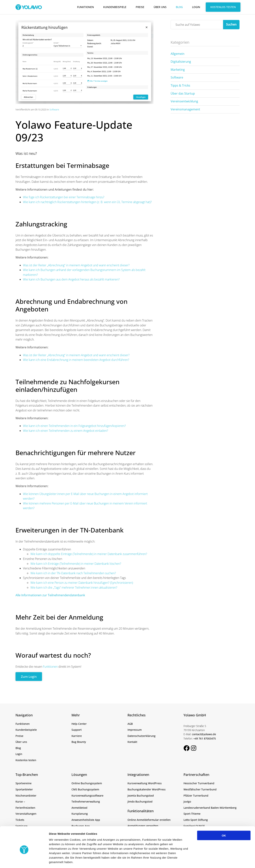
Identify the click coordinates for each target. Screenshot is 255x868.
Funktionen (85, 7)
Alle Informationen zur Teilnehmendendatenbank (50, 595)
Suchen (231, 24)
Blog (179, 7)
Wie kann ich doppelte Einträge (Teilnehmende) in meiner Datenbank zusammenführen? (89, 554)
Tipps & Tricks (180, 85)
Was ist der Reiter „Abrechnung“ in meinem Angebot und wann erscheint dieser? (76, 265)
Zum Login (29, 677)
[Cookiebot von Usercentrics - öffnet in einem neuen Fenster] (24, 861)
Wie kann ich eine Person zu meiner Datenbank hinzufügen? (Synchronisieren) (82, 583)
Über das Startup (183, 93)
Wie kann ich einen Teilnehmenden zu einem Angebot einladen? (66, 431)
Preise (140, 7)
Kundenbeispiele (115, 7)
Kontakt (132, 742)
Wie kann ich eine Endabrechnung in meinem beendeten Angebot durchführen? (76, 360)
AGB (130, 724)
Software (54, 109)
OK (224, 819)
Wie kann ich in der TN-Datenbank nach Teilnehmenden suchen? (73, 573)
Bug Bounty (79, 742)
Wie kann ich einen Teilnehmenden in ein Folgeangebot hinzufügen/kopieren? (74, 426)
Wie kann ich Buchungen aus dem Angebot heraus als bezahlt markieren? (71, 279)
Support (77, 730)
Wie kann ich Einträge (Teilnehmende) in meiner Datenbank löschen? (76, 564)
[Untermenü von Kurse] (24, 802)
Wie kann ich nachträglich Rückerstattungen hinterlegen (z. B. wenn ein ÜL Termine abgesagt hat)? (87, 202)
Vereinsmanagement (185, 109)
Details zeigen (199, 861)
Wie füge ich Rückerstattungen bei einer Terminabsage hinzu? (64, 197)
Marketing (178, 70)
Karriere (77, 736)
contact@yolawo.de (204, 734)
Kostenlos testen (223, 7)
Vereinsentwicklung (184, 101)
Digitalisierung (181, 62)
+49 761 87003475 (205, 738)
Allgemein (178, 54)
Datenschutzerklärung (142, 736)
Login (196, 7)
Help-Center (79, 724)
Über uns (160, 7)
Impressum (135, 730)
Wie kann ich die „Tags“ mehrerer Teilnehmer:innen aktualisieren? (74, 587)
